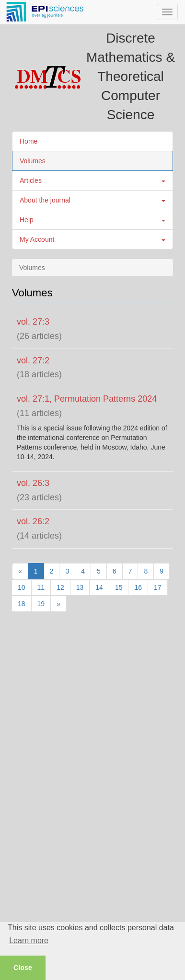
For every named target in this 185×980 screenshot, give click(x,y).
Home (29, 141)
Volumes (33, 161)
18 (22, 604)
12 (60, 587)
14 (99, 587)
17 (158, 587)
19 (41, 604)
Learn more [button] (29, 941)
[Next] (58, 604)
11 (41, 587)
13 (80, 587)
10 (22, 587)
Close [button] (23, 968)
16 (138, 587)
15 (119, 587)
